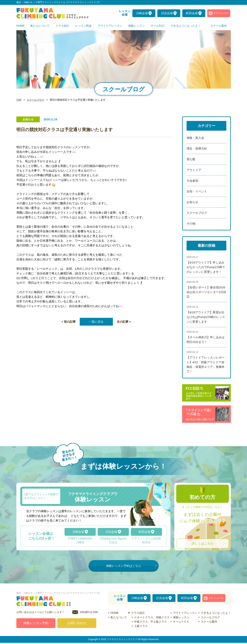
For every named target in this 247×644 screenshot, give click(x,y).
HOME (115, 613)
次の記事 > (124, 322)
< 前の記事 (69, 322)
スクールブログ (35, 100)
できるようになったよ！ (216, 613)
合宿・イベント (197, 191)
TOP (19, 100)
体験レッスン (181, 617)
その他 (191, 223)
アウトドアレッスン (185, 613)
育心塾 (191, 159)
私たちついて (119, 617)
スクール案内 (209, 622)
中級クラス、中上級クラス (151, 622)
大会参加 (192, 181)
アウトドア (194, 170)
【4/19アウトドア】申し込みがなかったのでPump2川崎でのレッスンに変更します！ (206, 267)
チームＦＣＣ (181, 622)
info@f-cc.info (89, 613)
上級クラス (141, 626)
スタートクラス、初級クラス (152, 617)
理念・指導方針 (197, 148)
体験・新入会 (195, 138)
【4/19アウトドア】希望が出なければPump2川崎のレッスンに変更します (206, 317)
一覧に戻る (96, 322)
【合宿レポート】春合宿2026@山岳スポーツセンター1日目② (206, 292)
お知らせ (192, 202)
